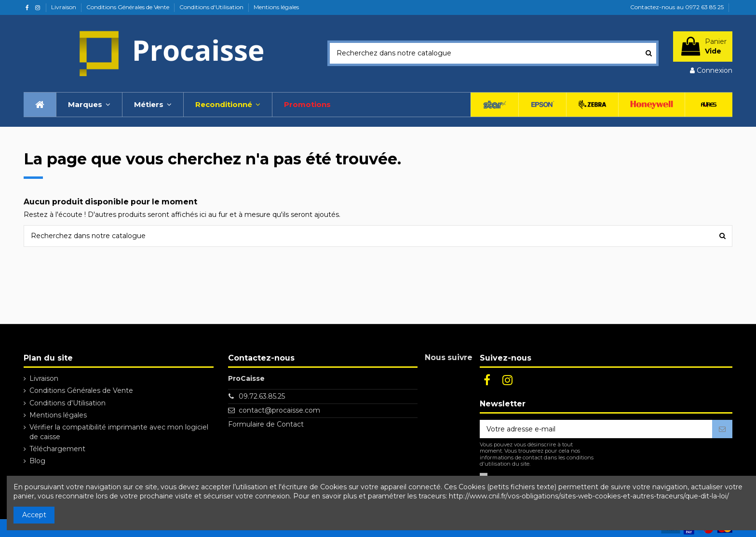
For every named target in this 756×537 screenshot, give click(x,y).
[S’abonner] (722, 429)
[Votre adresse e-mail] (596, 429)
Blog (37, 461)
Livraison (64, 7)
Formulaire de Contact (266, 424)
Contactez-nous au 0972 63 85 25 (677, 7)
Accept (34, 515)
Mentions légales (276, 7)
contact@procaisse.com (279, 410)
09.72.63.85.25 (262, 396)
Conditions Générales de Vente (128, 7)
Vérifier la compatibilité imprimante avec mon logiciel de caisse (119, 432)
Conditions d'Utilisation (212, 7)
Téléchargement (57, 449)
